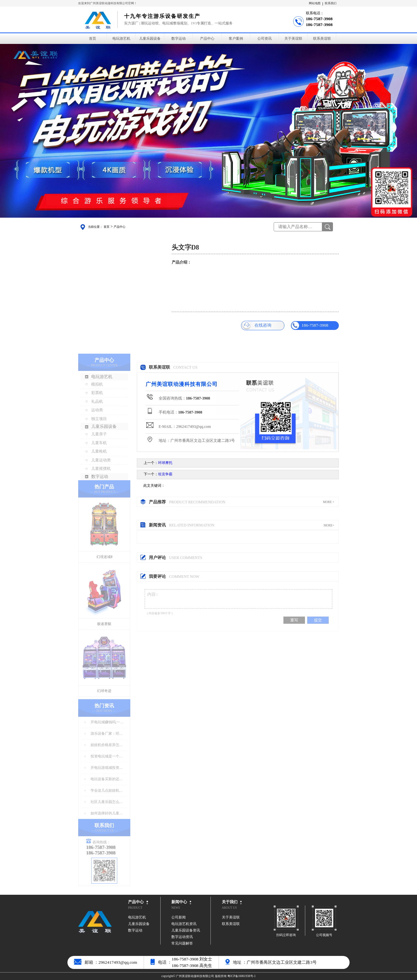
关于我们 (230, 902)
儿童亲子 (99, 434)
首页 (93, 39)
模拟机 (97, 384)
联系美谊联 (322, 39)
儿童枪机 (99, 451)
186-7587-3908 (310, 326)
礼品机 (97, 402)
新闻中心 (179, 902)
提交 (318, 623)
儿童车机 (99, 443)
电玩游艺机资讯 (184, 924)
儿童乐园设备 (150, 39)
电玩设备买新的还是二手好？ (107, 779)
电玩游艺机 (121, 39)
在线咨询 (257, 325)
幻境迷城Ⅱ (104, 557)
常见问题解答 (182, 943)
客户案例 (236, 39)
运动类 (97, 410)
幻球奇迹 (104, 691)
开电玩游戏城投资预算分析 (107, 768)
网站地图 (315, 3)
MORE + (329, 502)
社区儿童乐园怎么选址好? (107, 802)
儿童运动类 (101, 460)
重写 (294, 623)
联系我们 (331, 3)
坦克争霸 (165, 474)
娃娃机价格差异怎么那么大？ (107, 745)
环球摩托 (165, 463)
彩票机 (97, 393)
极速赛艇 (104, 624)
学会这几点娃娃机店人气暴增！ (107, 791)
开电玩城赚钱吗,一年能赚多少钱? (107, 722)
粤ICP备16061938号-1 (242, 976)
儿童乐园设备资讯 (186, 930)
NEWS (176, 908)
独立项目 (99, 419)
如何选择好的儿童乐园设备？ (107, 814)
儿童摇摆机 (101, 469)
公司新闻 (179, 917)
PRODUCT (135, 908)
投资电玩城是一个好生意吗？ (107, 757)
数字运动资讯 (182, 937)
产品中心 (207, 39)
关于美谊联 (293, 39)
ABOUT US (229, 908)
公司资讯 (265, 39)
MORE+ (329, 525)
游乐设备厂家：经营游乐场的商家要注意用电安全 (107, 734)
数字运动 (179, 39)
